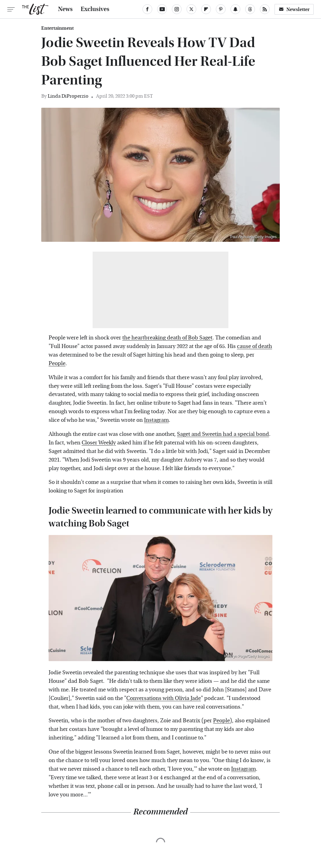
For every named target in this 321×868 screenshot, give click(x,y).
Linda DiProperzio (68, 96)
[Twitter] (191, 9)
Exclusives (95, 9)
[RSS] (265, 9)
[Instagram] (177, 9)
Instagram (156, 420)
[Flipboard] (206, 9)
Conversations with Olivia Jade (164, 698)
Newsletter (294, 9)
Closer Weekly (99, 443)
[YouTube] (162, 9)
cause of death (255, 346)
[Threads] (250, 9)
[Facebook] (147, 9)
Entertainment (57, 28)
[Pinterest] (221, 9)
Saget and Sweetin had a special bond (223, 434)
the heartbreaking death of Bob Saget (167, 338)
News (65, 9)
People (57, 363)
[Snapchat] (235, 9)
